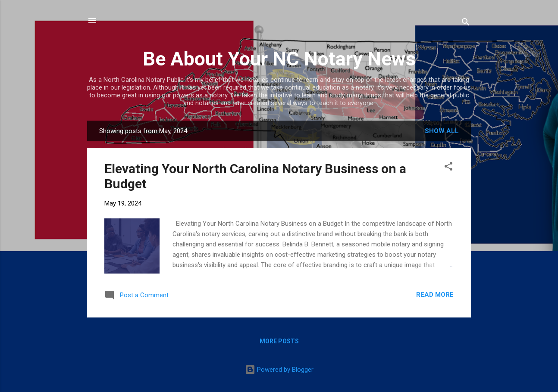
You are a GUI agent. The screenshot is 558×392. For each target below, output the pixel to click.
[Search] (466, 23)
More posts (279, 341)
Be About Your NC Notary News (279, 59)
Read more (435, 295)
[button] (448, 168)
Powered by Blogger (279, 370)
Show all (442, 131)
